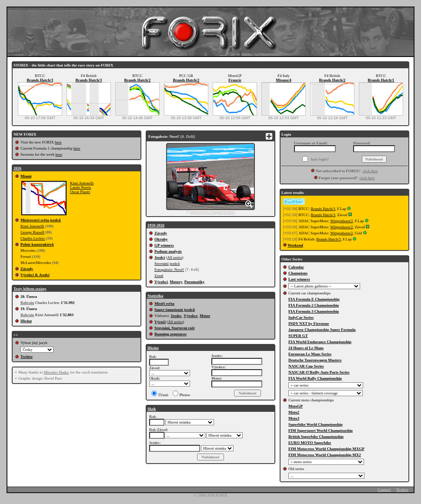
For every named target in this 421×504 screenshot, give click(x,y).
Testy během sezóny (30, 289)
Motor (205, 316)
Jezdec (176, 316)
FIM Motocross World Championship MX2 (325, 455)
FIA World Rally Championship (315, 378)
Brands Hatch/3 (40, 80)
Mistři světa (164, 304)
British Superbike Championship (316, 437)
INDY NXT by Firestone (309, 324)
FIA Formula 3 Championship (314, 311)
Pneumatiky (195, 282)
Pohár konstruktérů (37, 244)
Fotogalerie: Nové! (169, 270)
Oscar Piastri (80, 192)
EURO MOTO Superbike (310, 443)
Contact (384, 490)
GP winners (164, 245)
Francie (235, 80)
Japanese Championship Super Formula (322, 330)
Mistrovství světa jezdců (41, 220)
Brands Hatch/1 (381, 80)
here (58, 142)
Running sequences (170, 334)
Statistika (155, 296)
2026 (17, 168)
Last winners (299, 279)
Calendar (296, 267)
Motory (176, 282)
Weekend (295, 245)
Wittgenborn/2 (341, 221)
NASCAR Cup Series (306, 366)
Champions (298, 273)
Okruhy (161, 239)
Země (159, 276)
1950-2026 (156, 225)
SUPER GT (298, 336)
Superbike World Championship (316, 424)
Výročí (160, 322)
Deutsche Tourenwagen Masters (315, 360)
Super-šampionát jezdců (175, 310)
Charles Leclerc (33, 238)
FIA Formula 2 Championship (314, 305)
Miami (26, 176)
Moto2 (294, 412)
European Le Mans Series (310, 354)
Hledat (26, 321)
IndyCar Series (301, 317)
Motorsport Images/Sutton (213, 212)
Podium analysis (168, 251)
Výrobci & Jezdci (35, 275)
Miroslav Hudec (56, 372)
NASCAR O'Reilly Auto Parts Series (319, 372)
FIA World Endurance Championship (320, 342)
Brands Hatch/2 (138, 80)
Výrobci (161, 282)
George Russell (32, 232)
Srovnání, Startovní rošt (174, 328)
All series (174, 257)
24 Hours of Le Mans (306, 348)
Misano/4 (284, 80)
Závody (27, 269)
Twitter (27, 357)
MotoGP (296, 406)
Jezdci (160, 257)
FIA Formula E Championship (314, 299)
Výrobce (190, 316)
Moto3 (294, 418)
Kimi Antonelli (82, 183)
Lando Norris (80, 187)
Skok (152, 409)
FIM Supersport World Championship (321, 431)
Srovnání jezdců (167, 264)
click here (370, 171)
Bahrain (27, 303)
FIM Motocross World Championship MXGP (326, 449)
